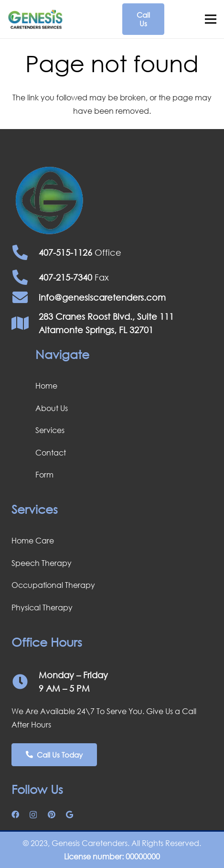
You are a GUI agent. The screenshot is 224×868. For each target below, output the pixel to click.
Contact (51, 453)
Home (46, 386)
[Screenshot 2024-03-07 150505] (35, 19)
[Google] (69, 814)
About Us (52, 408)
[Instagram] (33, 815)
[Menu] (211, 19)
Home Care (33, 541)
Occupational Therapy (53, 585)
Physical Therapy (42, 608)
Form (44, 475)
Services (50, 430)
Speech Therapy (42, 563)
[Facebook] (15, 814)
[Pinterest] (52, 814)
